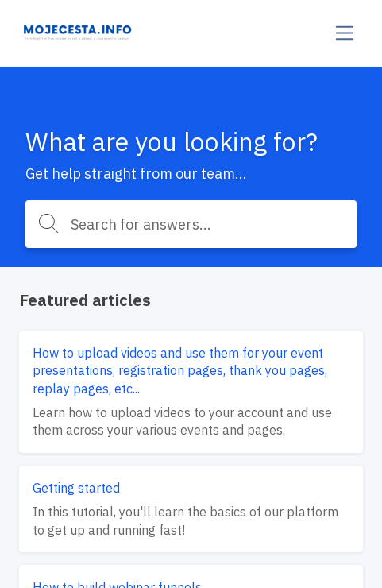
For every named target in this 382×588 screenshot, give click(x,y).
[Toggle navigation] (345, 33)
